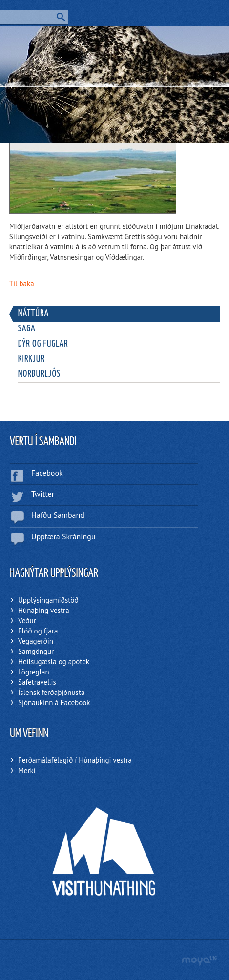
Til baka (22, 283)
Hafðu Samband (58, 515)
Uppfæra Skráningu (63, 536)
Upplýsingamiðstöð (48, 600)
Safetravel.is (37, 682)
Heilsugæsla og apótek (54, 662)
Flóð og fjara (38, 631)
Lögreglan (34, 672)
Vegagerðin (36, 641)
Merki (27, 770)
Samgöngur (36, 651)
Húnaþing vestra (44, 610)
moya (199, 961)
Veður (27, 621)
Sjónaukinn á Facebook (54, 703)
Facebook (47, 473)
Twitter (43, 494)
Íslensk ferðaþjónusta (51, 692)
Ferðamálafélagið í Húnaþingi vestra (75, 760)
